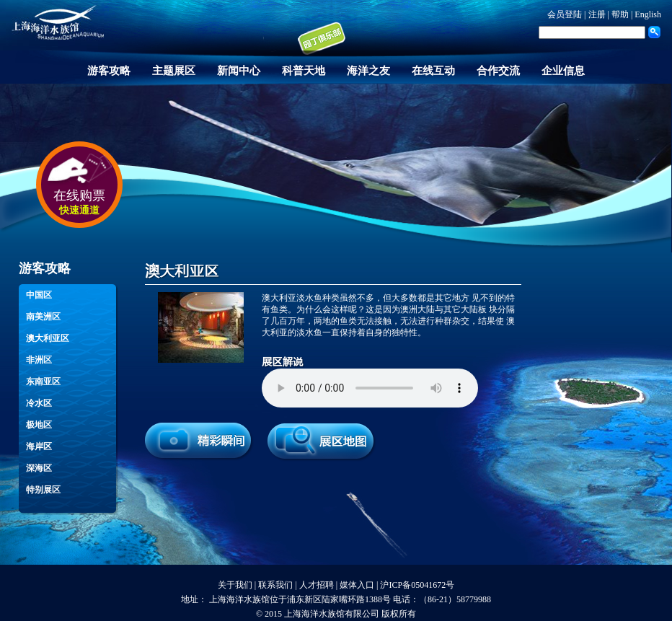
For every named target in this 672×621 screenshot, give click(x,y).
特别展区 (43, 490)
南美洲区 (43, 317)
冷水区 (39, 403)
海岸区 (39, 446)
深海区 (39, 468)
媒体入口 (357, 585)
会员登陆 (565, 14)
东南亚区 (43, 382)
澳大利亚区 (48, 338)
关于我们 (235, 585)
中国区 (39, 295)
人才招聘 (317, 585)
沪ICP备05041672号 (417, 585)
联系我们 (275, 585)
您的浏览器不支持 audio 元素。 (370, 388)
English (648, 14)
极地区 (39, 425)
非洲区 (39, 360)
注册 (597, 14)
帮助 (620, 14)
